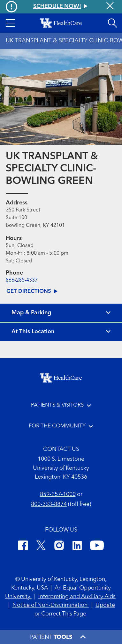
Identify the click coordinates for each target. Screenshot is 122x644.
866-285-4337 (22, 280)
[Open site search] (112, 23)
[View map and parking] (61, 313)
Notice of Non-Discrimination (51, 605)
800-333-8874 (49, 504)
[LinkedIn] (77, 547)
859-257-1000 (58, 495)
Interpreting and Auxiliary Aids (77, 597)
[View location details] (61, 332)
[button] (11, 23)
